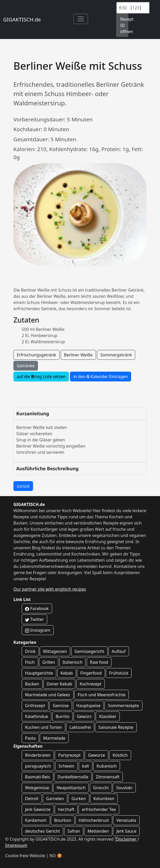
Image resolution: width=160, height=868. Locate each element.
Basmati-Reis (38, 777)
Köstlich (120, 755)
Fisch (30, 662)
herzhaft (66, 809)
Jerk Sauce (126, 831)
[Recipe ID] (133, 8)
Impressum (16, 845)
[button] (23, 215)
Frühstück (119, 673)
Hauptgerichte (39, 673)
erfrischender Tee (99, 809)
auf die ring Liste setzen (41, 377)
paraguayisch (38, 766)
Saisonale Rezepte (116, 727)
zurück (23, 486)
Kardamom (36, 820)
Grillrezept (35, 706)
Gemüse (61, 706)
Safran (74, 831)
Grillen (49, 662)
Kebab (67, 673)
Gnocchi (101, 788)
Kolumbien (104, 799)
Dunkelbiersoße (73, 777)
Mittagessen (55, 651)
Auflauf (119, 651)
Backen (32, 684)
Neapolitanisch (71, 788)
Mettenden (98, 831)
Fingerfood (91, 673)
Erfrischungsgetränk (37, 355)
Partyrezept (69, 755)
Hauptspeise (89, 706)
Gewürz (84, 716)
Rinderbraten (38, 755)
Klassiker (108, 716)
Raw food (99, 662)
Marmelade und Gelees (48, 695)
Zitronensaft (108, 777)
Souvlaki (124, 788)
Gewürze (97, 755)
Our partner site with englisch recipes (50, 589)
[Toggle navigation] (81, 19)
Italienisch (73, 662)
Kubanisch (107, 766)
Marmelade (54, 738)
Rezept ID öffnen (124, 25)
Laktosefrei (80, 727)
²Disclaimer (126, 839)
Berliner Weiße (78, 355)
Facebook (37, 608)
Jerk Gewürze (38, 809)
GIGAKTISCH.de (22, 19)
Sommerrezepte (123, 706)
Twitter (34, 619)
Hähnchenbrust (94, 820)
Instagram (38, 630)
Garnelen (55, 799)
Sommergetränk (116, 355)
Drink (30, 651)
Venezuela (126, 820)
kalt (86, 766)
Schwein (67, 766)
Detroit (32, 799)
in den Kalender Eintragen (101, 377)
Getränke (26, 366)
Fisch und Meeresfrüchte (102, 695)
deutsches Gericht (42, 831)
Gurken (79, 799)
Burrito (63, 716)
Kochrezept (91, 684)
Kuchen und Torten (43, 727)
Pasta (30, 738)
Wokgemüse (37, 788)
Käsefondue (37, 716)
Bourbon (63, 820)
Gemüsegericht (89, 651)
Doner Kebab (59, 684)
